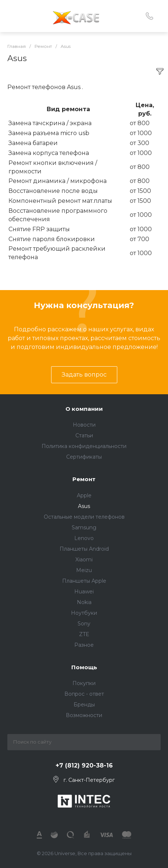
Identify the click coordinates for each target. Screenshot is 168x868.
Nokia (84, 602)
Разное (84, 645)
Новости (84, 425)
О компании (84, 409)
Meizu (84, 570)
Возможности (84, 715)
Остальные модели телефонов (84, 517)
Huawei (84, 592)
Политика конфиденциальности (84, 446)
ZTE (84, 634)
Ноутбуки (84, 613)
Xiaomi (84, 560)
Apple (84, 495)
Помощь (84, 667)
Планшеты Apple (84, 581)
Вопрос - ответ (84, 694)
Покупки (84, 683)
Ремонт (84, 479)
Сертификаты (84, 457)
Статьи (84, 435)
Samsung (84, 527)
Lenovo (84, 538)
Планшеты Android (84, 549)
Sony (84, 624)
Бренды (84, 705)
